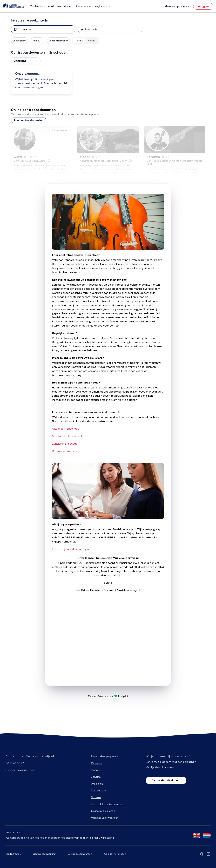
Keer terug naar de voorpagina (71, 549)
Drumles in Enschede (65, 451)
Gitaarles (97, 763)
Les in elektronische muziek (108, 804)
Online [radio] (92, 41)
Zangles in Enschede (65, 444)
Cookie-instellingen (115, 854)
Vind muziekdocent (42, 6)
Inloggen (203, 6)
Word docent (65, 6)
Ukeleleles (97, 784)
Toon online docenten (29, 120)
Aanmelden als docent (166, 780)
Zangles (96, 777)
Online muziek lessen (104, 811)
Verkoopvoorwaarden (105, 818)
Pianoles (96, 770)
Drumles (96, 797)
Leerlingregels (13, 854)
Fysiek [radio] (79, 41)
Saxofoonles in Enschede (68, 436)
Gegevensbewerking (44, 854)
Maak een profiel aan (178, 6)
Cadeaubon (84, 6)
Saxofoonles (99, 790)
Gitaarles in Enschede (66, 429)
